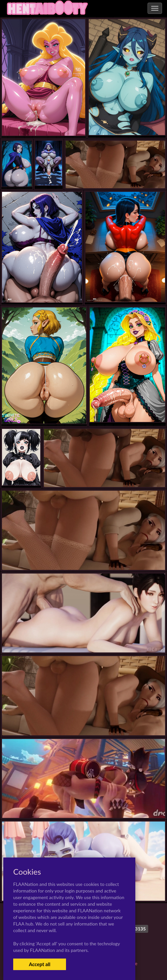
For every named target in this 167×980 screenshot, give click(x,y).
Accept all (39, 964)
